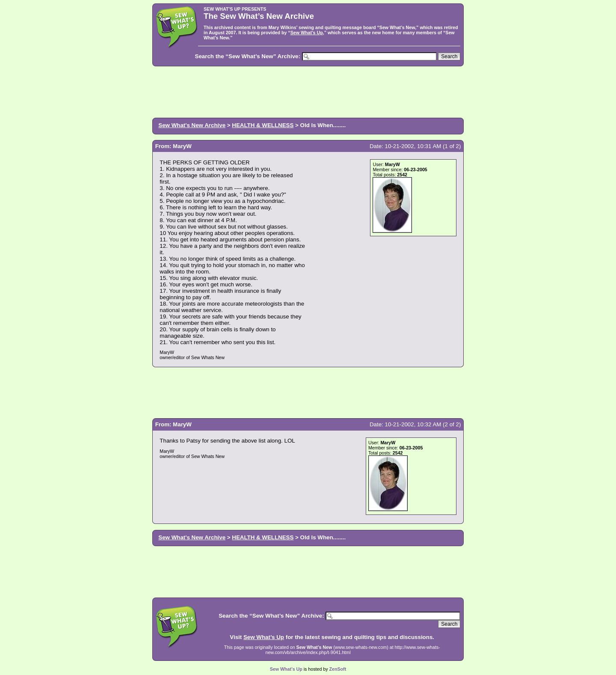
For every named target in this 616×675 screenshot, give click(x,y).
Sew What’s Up (307, 33)
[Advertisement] (308, 91)
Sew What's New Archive (192, 125)
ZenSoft (338, 669)
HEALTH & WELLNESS (263, 125)
